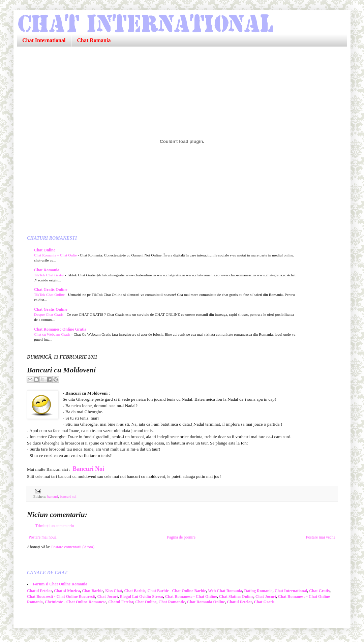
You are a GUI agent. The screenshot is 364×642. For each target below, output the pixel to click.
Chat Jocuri (108, 597)
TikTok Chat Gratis (49, 275)
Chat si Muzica (67, 591)
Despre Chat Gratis (49, 314)
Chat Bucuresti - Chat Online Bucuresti (61, 597)
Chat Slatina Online (236, 597)
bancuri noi (68, 496)
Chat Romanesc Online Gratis (60, 329)
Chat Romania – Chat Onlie (56, 255)
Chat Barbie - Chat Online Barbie (177, 591)
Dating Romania (258, 591)
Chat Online (45, 250)
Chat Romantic (172, 602)
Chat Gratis (319, 591)
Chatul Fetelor (39, 591)
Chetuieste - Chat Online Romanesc (76, 602)
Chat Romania (94, 40)
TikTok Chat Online (50, 295)
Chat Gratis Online (51, 289)
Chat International (44, 40)
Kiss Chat (114, 591)
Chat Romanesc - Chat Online (191, 597)
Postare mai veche (321, 537)
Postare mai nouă (43, 537)
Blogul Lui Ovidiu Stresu (142, 597)
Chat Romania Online (206, 602)
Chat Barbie (93, 591)
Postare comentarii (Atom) (73, 547)
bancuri (53, 496)
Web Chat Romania (225, 591)
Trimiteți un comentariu (55, 526)
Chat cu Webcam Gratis (53, 334)
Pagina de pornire (181, 537)
